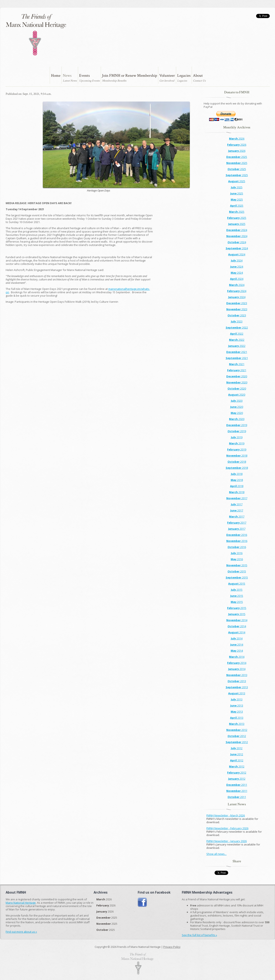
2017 (237, 498)
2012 (237, 730)
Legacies (184, 76)
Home (56, 76)
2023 (237, 303)
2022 (237, 328)
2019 (237, 425)
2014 (237, 620)
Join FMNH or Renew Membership (130, 76)
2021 (237, 352)
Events (84, 76)
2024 (237, 230)
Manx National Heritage (21, 903)
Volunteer (167, 76)
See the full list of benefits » (199, 935)
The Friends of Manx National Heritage (36, 35)
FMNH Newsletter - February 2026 (227, 828)
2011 (237, 785)
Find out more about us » (21, 932)
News (67, 76)
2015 (237, 565)
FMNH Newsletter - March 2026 (226, 815)
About (198, 76)
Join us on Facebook (142, 902)
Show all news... (216, 854)
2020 (237, 376)
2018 (237, 456)
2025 (237, 157)
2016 (237, 535)
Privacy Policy (172, 947)
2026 (237, 139)
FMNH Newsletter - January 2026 (227, 841)
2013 (237, 675)
